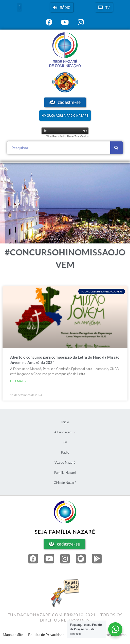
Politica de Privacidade (46, 635)
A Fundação (65, 432)
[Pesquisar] (117, 148)
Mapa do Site (13, 635)
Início (65, 422)
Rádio (65, 452)
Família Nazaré (65, 473)
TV (65, 442)
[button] (19, 7)
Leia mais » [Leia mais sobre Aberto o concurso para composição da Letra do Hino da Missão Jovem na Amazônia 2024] (18, 381)
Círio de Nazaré (65, 483)
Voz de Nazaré (65, 462)
